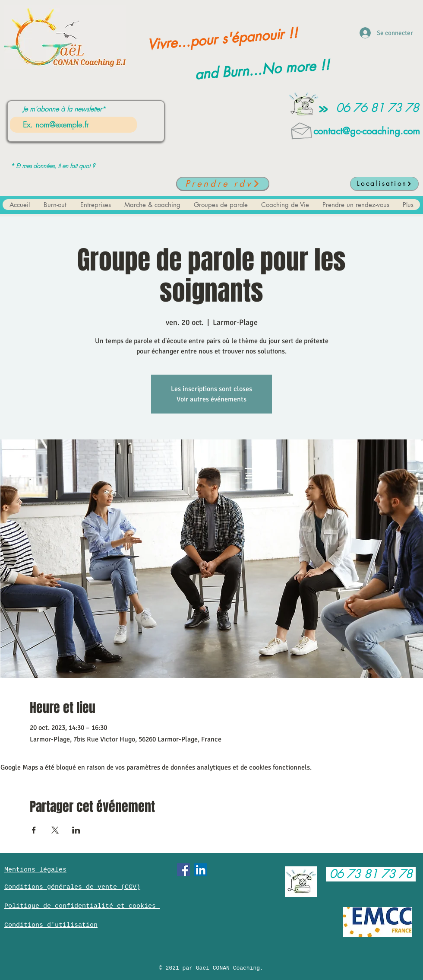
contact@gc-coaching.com (367, 131)
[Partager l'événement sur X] (55, 830)
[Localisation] (384, 184)
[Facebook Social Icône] (183, 870)
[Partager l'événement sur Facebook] (34, 830)
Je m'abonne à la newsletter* (64, 109)
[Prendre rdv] (223, 184)
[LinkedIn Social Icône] (201, 870)
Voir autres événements (211, 399)
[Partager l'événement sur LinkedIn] (76, 830)
